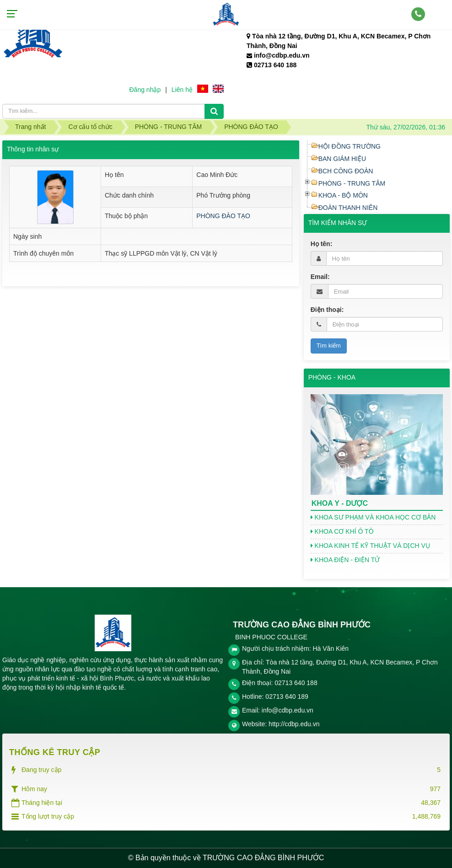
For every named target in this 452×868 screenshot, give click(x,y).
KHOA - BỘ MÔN (343, 195)
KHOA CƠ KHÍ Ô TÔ (342, 531)
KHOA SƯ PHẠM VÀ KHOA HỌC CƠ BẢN (373, 517)
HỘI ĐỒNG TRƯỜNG (350, 146)
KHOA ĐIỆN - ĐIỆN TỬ (345, 560)
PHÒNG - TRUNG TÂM (352, 183)
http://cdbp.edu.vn (294, 724)
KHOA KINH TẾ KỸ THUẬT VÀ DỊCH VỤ (370, 546)
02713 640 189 (287, 697)
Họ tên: (322, 244)
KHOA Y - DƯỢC (340, 503)
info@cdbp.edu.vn (288, 710)
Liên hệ (182, 90)
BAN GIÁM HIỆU (342, 159)
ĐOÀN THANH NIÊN (348, 208)
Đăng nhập (145, 90)
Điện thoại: (327, 310)
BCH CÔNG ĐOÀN (346, 171)
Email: (320, 277)
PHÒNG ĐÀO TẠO (223, 216)
